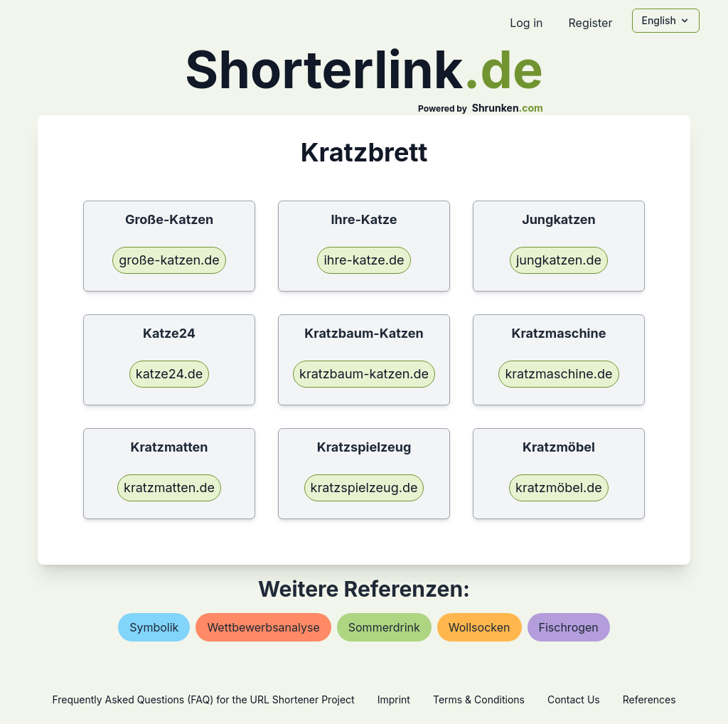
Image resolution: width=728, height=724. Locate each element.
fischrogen (569, 627)
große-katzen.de (169, 260)
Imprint (394, 699)
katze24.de (169, 374)
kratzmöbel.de (559, 488)
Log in (526, 23)
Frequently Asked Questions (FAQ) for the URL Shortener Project (203, 699)
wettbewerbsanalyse (263, 627)
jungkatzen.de (559, 260)
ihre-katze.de (364, 260)
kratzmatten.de (169, 488)
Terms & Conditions (479, 699)
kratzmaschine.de (558, 374)
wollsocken (480, 627)
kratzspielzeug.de (364, 488)
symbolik (154, 627)
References (649, 699)
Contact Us (574, 699)
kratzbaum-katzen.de (364, 374)
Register (590, 23)
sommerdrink (384, 627)
